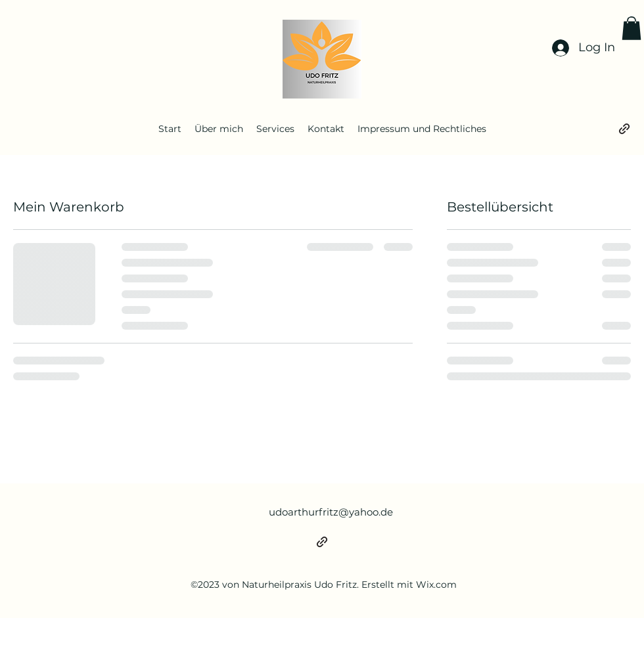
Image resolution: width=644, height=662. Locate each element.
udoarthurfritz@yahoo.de (331, 512)
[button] (632, 28)
